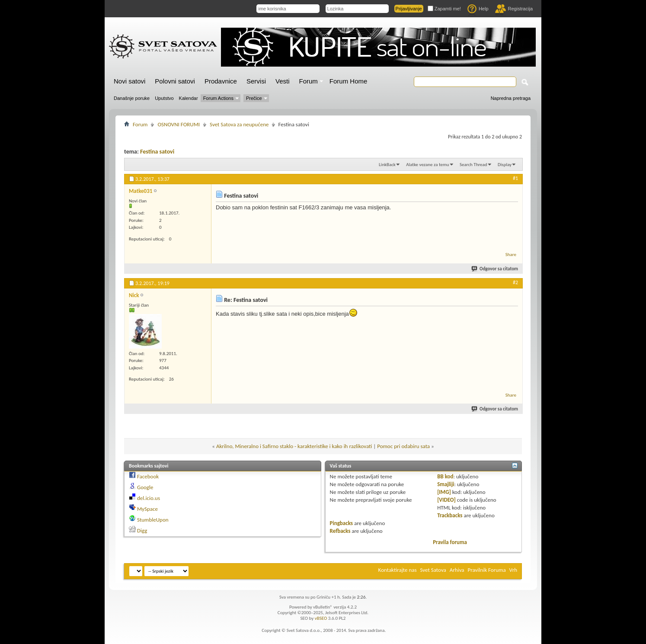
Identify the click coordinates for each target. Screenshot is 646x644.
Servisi (256, 81)
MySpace (147, 509)
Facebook (148, 476)
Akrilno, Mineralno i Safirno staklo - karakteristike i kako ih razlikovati (294, 446)
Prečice (254, 98)
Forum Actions (218, 98)
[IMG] (444, 492)
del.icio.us (149, 498)
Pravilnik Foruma (487, 570)
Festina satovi (157, 152)
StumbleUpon (153, 520)
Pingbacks (341, 523)
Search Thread (473, 165)
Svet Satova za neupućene (239, 124)
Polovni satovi (175, 81)
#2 (515, 282)
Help (478, 9)
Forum (309, 81)
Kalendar (189, 98)
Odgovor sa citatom (495, 269)
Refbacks (340, 531)
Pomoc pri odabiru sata (403, 446)
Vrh (513, 570)
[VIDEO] (446, 500)
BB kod (445, 476)
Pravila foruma (450, 542)
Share (511, 255)
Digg (142, 530)
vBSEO (321, 618)
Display (505, 165)
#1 (515, 178)
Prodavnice (221, 81)
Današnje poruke (132, 98)
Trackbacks (450, 515)
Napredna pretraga (511, 98)
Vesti (283, 81)
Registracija (514, 9)
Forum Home (349, 81)
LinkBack (387, 165)
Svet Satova (433, 570)
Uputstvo (164, 98)
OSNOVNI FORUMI (179, 124)
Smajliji (446, 484)
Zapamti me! (444, 9)
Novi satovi (130, 81)
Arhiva (457, 570)
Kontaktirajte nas (398, 570)
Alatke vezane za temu (427, 165)
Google (145, 487)
